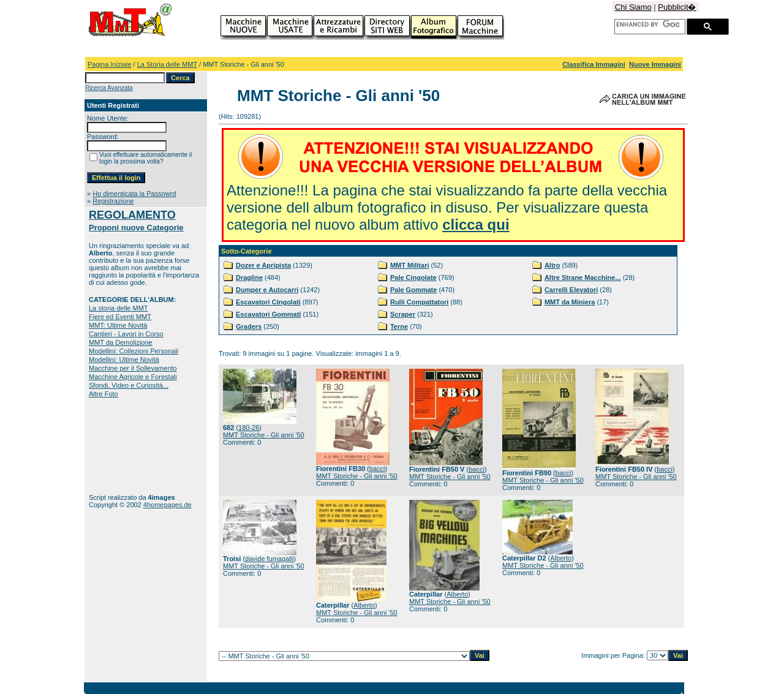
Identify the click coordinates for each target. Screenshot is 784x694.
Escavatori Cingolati (268, 302)
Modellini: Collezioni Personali (134, 351)
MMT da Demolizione (121, 342)
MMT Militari (410, 265)
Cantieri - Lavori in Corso (126, 334)
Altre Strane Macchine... (583, 277)
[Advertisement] (127, 446)
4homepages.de (168, 505)
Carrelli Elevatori (571, 290)
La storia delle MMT (119, 308)
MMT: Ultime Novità (118, 325)
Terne (399, 326)
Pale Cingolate (413, 277)
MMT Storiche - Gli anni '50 (264, 435)
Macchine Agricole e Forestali (133, 377)
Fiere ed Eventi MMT (120, 317)
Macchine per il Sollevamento (133, 368)
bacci (377, 469)
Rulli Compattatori (419, 302)
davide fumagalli (269, 559)
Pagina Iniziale (110, 64)
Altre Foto (104, 394)
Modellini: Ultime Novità (124, 360)
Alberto (364, 605)
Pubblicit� (677, 7)
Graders (249, 326)
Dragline (249, 277)
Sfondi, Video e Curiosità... (129, 385)
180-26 (249, 428)
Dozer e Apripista (263, 265)
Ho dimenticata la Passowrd (134, 194)
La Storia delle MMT (167, 64)
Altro (552, 265)
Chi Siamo (633, 7)
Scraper (403, 314)
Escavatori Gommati (268, 314)
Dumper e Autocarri (267, 290)
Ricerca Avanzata (109, 88)
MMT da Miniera (570, 302)
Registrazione (113, 201)
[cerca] (648, 25)
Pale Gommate (413, 290)
